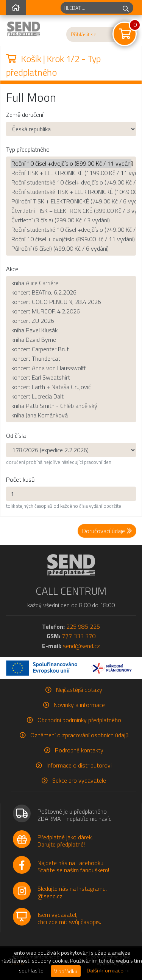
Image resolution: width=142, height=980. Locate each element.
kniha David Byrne (71, 340)
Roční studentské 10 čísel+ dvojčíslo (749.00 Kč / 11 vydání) (71, 182)
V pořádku (66, 971)
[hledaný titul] (90, 8)
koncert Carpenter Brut (71, 349)
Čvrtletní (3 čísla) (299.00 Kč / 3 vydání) (71, 220)
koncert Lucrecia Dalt (71, 396)
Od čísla (16, 436)
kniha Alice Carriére (71, 283)
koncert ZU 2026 (71, 321)
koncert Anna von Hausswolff (71, 368)
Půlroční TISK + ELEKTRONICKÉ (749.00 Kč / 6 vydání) (71, 201)
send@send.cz (81, 646)
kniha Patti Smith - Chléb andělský (71, 406)
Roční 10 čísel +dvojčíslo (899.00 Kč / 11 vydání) (71, 164)
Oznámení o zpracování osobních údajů (79, 735)
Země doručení (25, 115)
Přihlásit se (84, 34)
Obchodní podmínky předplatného (79, 720)
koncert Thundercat (71, 359)
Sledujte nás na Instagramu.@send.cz (72, 892)
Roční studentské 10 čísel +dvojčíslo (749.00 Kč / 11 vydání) (71, 230)
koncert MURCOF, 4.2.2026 (71, 311)
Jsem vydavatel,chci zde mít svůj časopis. (69, 918)
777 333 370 (79, 636)
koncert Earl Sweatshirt (71, 378)
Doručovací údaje (107, 531)
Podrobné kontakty (79, 750)
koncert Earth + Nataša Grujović (71, 387)
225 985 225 (83, 626)
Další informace (105, 971)
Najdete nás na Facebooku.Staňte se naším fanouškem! (73, 866)
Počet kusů (20, 479)
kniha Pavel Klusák (71, 330)
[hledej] (126, 8)
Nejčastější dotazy (79, 690)
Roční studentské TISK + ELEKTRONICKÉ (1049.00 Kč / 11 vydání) (71, 192)
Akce (12, 269)
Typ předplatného (28, 149)
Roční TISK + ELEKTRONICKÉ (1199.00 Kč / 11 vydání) (71, 173)
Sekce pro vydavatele (79, 780)
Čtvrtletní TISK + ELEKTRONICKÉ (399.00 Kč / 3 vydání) (71, 211)
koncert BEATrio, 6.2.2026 (71, 292)
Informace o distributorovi (79, 765)
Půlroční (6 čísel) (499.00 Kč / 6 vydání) (71, 249)
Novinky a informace (79, 705)
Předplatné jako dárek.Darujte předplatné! (65, 841)
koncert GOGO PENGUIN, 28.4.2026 (71, 302)
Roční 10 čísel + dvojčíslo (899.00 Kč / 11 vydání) (71, 239)
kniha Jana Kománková (71, 415)
